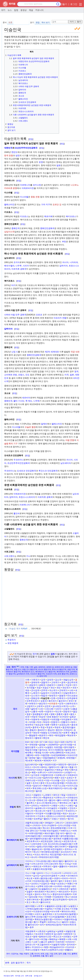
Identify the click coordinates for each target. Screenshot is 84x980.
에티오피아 (64, 892)
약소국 (58, 712)
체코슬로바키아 (57, 947)
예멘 (57, 778)
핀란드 (63, 819)
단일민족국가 (69, 693)
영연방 (32, 758)
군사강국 (35, 690)
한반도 (14, 152)
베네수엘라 (9, 266)
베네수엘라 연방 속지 (54, 833)
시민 (41, 709)
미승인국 (45, 698)
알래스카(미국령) (45, 847)
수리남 (68, 864)
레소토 (30, 878)
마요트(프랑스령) (41, 881)
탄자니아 (73, 900)
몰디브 (64, 767)
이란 (47, 780)
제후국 (54, 725)
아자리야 (70, 942)
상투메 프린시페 (45, 886)
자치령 (32, 722)
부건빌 (44, 939)
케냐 (67, 897)
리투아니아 (60, 798)
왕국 (66, 714)
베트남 (60, 770)
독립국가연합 (31, 750)
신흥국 (34, 712)
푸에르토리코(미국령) (49, 857)
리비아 (65, 878)
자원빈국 (45, 719)
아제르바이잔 (28, 188)
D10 (27, 742)
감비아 (40, 873)
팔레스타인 (9, 204)
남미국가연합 (66, 745)
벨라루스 (31, 803)
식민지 (58, 709)
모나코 (32, 800)
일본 (58, 165)
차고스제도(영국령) (55, 783)
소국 (72, 706)
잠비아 (38, 894)
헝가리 (71, 819)
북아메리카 (12, 840)
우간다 (74, 892)
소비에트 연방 (11, 375)
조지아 (17, 262)
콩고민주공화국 (60, 900)
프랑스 (21, 375)
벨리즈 (69, 833)
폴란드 (47, 819)
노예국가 (35, 693)
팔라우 (65, 922)
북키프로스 (71, 216)
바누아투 (55, 911)
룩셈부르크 (48, 798)
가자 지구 (46, 204)
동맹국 (62, 696)
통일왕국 (33, 735)
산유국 (40, 706)
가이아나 (29, 861)
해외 (51, 735)
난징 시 (15, 352)
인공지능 (15, 954)
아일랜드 (63, 808)
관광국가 (51, 685)
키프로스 (24, 216)
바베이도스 (66, 831)
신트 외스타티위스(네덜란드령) (57, 844)
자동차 (26, 954)
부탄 (64, 242)
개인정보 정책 (9, 976)
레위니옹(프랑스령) (43, 878)
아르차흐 (60, 942)
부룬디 (70, 884)
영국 (76, 371)
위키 (3, 10)
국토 (27, 690)
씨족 (41, 712)
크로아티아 (30, 816)
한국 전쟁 (9, 155)
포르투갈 (38, 819)
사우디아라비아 (55, 772)
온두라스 (69, 849)
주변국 (57, 727)
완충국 (59, 714)
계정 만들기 (61, 4)
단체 (56, 954)
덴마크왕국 (69, 747)
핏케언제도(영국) (54, 925)
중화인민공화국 (47, 228)
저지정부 (39, 813)
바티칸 (66, 800)
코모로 (74, 897)
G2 (32, 742)
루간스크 (57, 937)
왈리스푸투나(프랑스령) (36, 917)
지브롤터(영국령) (53, 813)
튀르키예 (48, 216)
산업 (47, 954)
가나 (28, 556)
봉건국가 (63, 701)
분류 (7, 963)
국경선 (45, 688)
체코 (65, 813)
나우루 (19, 266)
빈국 (61, 704)
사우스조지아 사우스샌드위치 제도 (47, 864)
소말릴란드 (45, 889)
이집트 (30, 894)
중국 (42, 783)
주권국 (49, 727)
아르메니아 (25, 185)
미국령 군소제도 (62, 909)
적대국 (46, 722)
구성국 (68, 685)
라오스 (28, 767)
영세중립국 (38, 714)
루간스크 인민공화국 (48, 471)
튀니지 (35, 902)
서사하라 (58, 886)
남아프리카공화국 (49, 876)
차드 (41, 897)
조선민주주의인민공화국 (26, 148)
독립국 (44, 696)
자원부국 (35, 719)
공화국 (42, 685)
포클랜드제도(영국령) (42, 869)
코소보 (72, 813)
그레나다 (59, 823)
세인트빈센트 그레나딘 (51, 841)
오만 (63, 778)
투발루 (43, 922)
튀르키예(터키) (55, 788)
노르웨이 (47, 795)
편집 (38, 22)
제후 (47, 725)
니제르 (62, 876)
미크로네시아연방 (41, 911)
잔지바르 (71, 945)
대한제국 (68, 934)
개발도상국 (68, 680)
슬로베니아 (40, 808)
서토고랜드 (9, 556)
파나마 (34, 857)
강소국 (58, 680)
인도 (27, 375)
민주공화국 (72, 698)
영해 (52, 714)
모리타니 (35, 884)
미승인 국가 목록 (17, 629)
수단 (54, 889)
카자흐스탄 (71, 783)
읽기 (32, 22)
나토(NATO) (53, 745)
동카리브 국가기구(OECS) (51, 750)
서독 (69, 939)
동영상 (24, 10)
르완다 (57, 878)
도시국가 (35, 696)
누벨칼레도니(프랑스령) (55, 906)
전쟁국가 (55, 722)
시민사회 (49, 709)
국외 (74, 688)
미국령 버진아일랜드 (49, 831)
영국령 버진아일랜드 (53, 849)
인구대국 (64, 717)
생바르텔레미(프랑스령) (41, 839)
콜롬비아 (63, 866)
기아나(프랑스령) (43, 861)
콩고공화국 (46, 900)
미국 (67, 375)
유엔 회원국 (13, 643)
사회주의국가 (71, 704)
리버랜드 (67, 937)
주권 (43, 727)
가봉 (33, 873)
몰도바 (17, 513)
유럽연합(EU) (49, 758)
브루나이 (42, 772)
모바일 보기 (38, 976)
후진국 (46, 738)
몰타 (59, 800)
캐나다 (36, 852)
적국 (39, 722)
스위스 (62, 806)
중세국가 (42, 730)
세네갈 (67, 886)
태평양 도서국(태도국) (51, 733)
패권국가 (43, 735)
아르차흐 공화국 (19, 269)
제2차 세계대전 (52, 352)
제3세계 (47, 761)
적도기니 (46, 894)
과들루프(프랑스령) (34, 823)
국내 (52, 688)
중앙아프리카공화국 (62, 894)
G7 (41, 742)
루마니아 (37, 798)
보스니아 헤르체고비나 (47, 803)
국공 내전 (75, 352)
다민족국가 (56, 693)
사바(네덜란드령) (50, 836)
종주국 (35, 727)
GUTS (69, 742)
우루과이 (47, 866)
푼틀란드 (69, 950)
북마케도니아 (65, 803)
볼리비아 (69, 861)
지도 (69, 954)
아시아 (12, 778)
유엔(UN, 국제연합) (66, 758)
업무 (60, 954)
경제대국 (35, 682)
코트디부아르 (33, 900)
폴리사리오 (45, 902)
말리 (61, 881)
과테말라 (49, 823)
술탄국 (34, 709)
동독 (35, 937)
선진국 (47, 706)
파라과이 (73, 866)
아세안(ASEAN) (58, 755)
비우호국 (53, 704)
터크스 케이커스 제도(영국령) (48, 855)
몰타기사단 (34, 939)
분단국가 (43, 704)
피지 (42, 925)
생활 (65, 954)
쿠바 (75, 852)
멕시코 (46, 828)
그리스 (28, 795)
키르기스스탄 (59, 786)
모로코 (39, 315)
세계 (8, 667)
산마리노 (35, 806)
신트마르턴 (36, 844)
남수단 (36, 876)
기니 (47, 873)
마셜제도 (49, 909)
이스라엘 (24, 197)
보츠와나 (61, 884)
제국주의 (29, 725)
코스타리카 (66, 852)
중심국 (51, 730)
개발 (21, 954)
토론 (10, 22)
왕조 (72, 714)
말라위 (54, 881)
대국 (27, 696)
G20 (62, 742)
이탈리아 (29, 813)
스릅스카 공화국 (46, 942)
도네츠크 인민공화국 (26, 471)
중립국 (33, 730)
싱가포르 (35, 775)
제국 (73, 722)
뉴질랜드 (72, 906)
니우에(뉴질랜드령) (34, 909)
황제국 (38, 738)
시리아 (26, 266)
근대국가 (63, 690)
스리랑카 (68, 772)
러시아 (65, 262)
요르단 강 (57, 204)
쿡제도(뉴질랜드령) (43, 919)
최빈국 (36, 733)
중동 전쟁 (35, 197)
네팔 (41, 764)
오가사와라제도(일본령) (65, 914)
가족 (27, 680)
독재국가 (53, 696)
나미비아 (67, 873)
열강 (75, 712)
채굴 (31, 10)
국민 (58, 688)
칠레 (55, 866)
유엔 (41, 162)
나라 (71, 690)
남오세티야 (66, 463)
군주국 (44, 690)
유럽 (12, 807)
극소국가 (53, 690)
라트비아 (71, 795)
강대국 (50, 680)
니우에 (36, 401)
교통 (32, 954)
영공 (28, 714)
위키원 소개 (19, 976)
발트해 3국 (70, 750)
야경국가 (49, 712)
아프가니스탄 (35, 778)
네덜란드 (37, 795)
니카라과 (74, 262)
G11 (51, 742)
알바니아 (29, 811)
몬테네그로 (42, 800)
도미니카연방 (64, 825)
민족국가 (61, 698)
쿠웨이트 (47, 786)
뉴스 (10, 10)
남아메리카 (12, 865)
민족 (53, 698)
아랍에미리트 (47, 775)
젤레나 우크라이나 (34, 947)
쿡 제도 (29, 401)
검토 (53, 654)
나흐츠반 (41, 931)
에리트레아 (40, 892)
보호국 (44, 701)
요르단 (70, 778)
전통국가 (65, 722)
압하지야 (64, 266)
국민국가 (66, 688)
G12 (57, 742)
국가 (35, 654)
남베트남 (51, 931)
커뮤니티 (39, 10)
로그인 (74, 4)
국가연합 (31, 688)
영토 (46, 714)
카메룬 (48, 897)
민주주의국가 (33, 701)
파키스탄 (37, 185)
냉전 (18, 155)
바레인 (40, 770)
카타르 (28, 786)
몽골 (71, 767)
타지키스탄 (72, 786)
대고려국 (39, 934)
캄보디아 (37, 786)
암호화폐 (36, 956)
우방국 (34, 717)
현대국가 (29, 738)
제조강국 (39, 725)
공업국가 (33, 685)
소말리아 (33, 889)
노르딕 (40, 747)
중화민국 (15, 228)
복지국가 (53, 701)
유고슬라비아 (43, 945)
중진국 (59, 730)
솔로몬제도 (48, 914)
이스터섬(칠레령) (57, 917)
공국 (63, 682)
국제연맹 (33, 745)
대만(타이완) (50, 764)
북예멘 (62, 939)
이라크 (40, 780)
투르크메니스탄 (40, 788)
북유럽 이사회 (42, 753)
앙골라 (30, 892)
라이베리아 (72, 876)
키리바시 (58, 919)
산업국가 (31, 706)
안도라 (72, 808)
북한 (34, 772)
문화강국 (35, 698)
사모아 (38, 914)
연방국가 (67, 712)
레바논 (44, 767)
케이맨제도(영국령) (50, 852)
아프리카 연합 (60, 318)
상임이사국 (9, 232)
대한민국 (8, 148)
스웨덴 (54, 806)
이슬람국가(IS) (58, 945)
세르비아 (26, 398)
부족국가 (33, 704)
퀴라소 (30, 855)
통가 (36, 922)
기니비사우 (56, 873)
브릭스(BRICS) (57, 753)
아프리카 (12, 888)
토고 (28, 902)
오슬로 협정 (30, 427)
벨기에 (74, 800)
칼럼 (16, 10)
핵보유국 (71, 735)
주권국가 (12, 640)
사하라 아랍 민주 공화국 (15, 315)
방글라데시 (50, 770)
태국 (28, 788)
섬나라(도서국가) (60, 706)
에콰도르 (37, 866)
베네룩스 (29, 753)
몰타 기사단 (19, 401)
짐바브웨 (33, 897)
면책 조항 (29, 976)
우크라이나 (19, 460)
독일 (63, 795)
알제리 (44, 424)
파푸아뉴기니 (54, 922)
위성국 (42, 717)
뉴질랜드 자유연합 (54, 747)
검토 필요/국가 (18, 963)
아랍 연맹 (70, 440)
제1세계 (29, 761)
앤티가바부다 (61, 847)
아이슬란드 (52, 808)
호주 (32, 927)
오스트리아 (58, 811)
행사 (47, 956)
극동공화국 (30, 931)
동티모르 (72, 764)
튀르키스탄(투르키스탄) (52, 950)
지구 (55, 761)
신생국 (66, 709)
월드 (39, 758)
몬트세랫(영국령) (59, 828)
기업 (51, 954)
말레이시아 (54, 767)
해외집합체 (60, 735)
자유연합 (55, 719)
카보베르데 (58, 897)
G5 (37, 742)
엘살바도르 (37, 849)
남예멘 (60, 931)
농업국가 (45, 693)
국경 (39, 688)
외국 (27, 717)
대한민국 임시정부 (54, 934)
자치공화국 (66, 719)
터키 (13, 285)
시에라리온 (64, 889)
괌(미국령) (30, 906)
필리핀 (39, 791)
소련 (35, 942)
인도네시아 (72, 780)
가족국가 (35, 680)
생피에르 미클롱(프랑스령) (66, 839)
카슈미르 (70, 947)
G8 (46, 742)
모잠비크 (45, 884)
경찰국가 (45, 682)
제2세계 (38, 761)
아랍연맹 (45, 755)
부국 (71, 701)
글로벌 (42, 745)
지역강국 (68, 730)
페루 (28, 869)
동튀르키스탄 (45, 937)
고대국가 (55, 682)
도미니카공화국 (49, 825)
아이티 (32, 847)
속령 (27, 709)
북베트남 (53, 939)
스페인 (70, 806)
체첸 (46, 947)
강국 (43, 680)
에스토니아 (40, 811)
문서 (5, 22)
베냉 (53, 884)
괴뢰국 (60, 685)
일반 (51, 956)
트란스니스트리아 (27, 497)
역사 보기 (46, 22)
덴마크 (56, 795)
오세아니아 (12, 917)
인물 (43, 956)
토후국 (66, 733)
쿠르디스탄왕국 (32, 950)
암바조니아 (30, 945)
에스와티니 (52, 892)
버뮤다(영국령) (36, 833)
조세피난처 (64, 725)
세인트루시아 (33, 841)
